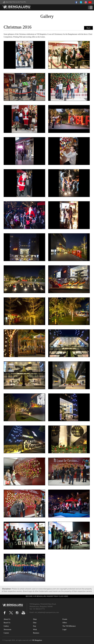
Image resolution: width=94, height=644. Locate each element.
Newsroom (7, 630)
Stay (35, 626)
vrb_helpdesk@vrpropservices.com (47, 612)
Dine (35, 623)
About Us (7, 619)
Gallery (6, 626)
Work (35, 630)
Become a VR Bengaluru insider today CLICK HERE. (47, 596)
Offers (65, 623)
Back (88, 28)
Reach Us (7, 623)
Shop (35, 619)
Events (65, 619)
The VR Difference (69, 626)
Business (36, 633)
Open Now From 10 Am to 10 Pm (14, 2)
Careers (6, 633)
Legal (64, 630)
